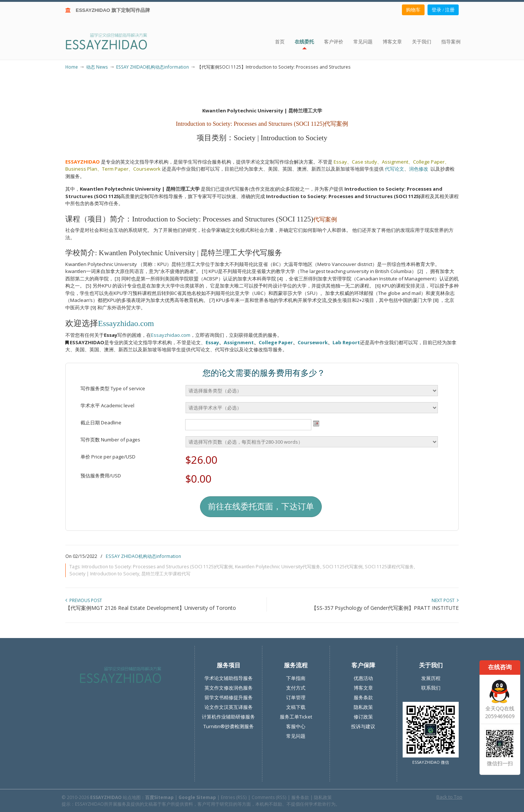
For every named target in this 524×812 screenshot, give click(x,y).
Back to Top (449, 797)
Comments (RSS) (269, 797)
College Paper (276, 342)
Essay (212, 342)
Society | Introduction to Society (104, 574)
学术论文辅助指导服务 (229, 678)
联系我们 (431, 688)
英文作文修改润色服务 (229, 688)
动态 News (97, 67)
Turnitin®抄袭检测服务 (229, 726)
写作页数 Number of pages (110, 440)
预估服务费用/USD (101, 476)
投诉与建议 (363, 726)
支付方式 (296, 688)
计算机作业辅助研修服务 (228, 717)
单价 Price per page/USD (108, 457)
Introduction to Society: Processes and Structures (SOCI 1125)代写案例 (157, 567)
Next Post (445, 600)
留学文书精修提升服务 (229, 697)
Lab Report (346, 342)
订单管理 (296, 697)
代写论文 (394, 169)
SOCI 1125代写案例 (343, 567)
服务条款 (363, 697)
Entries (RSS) (234, 797)
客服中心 (296, 726)
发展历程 (431, 678)
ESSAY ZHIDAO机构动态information (153, 67)
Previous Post (84, 600)
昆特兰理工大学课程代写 (166, 574)
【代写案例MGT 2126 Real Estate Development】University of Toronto (151, 608)
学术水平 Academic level (107, 405)
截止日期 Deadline (101, 423)
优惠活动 (363, 678)
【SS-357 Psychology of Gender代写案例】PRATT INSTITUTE (385, 608)
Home (72, 67)
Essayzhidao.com (126, 323)
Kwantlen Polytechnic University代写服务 (278, 567)
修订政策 (363, 717)
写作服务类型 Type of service (113, 388)
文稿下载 (296, 707)
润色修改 (420, 169)
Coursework (313, 342)
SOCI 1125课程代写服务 (389, 567)
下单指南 (296, 678)
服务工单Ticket (296, 717)
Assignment (239, 342)
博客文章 (363, 688)
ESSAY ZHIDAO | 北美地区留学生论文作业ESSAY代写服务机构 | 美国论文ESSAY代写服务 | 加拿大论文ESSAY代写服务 (113, 41)
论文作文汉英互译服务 (229, 707)
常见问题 (296, 736)
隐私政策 (363, 707)
